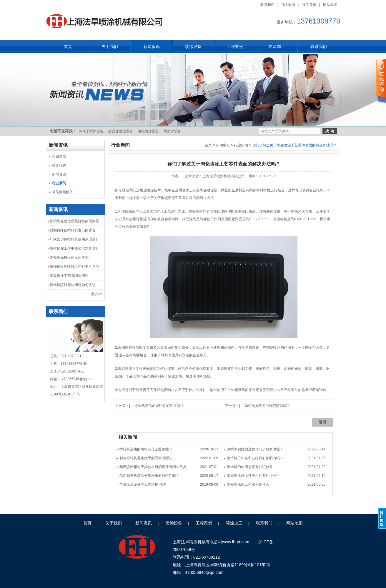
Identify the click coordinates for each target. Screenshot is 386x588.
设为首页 (309, 5)
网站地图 (330, 5)
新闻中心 (223, 145)
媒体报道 (59, 166)
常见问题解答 (63, 192)
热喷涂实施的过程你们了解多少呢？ (255, 449)
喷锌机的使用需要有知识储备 (250, 467)
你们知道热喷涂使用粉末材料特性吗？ (149, 476)
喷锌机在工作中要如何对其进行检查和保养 (74, 250)
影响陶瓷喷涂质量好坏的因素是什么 (74, 222)
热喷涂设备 (172, 131)
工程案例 (235, 46)
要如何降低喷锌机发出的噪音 (73, 230)
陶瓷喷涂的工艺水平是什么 (248, 485)
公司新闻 (59, 157)
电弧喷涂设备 (148, 131)
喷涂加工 (277, 46)
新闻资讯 (152, 46)
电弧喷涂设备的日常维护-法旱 (143, 485)
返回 (322, 422)
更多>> (96, 294)
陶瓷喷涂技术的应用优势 (69, 258)
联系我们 (267, 5)
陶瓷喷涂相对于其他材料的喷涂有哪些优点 (153, 467)
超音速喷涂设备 (121, 131)
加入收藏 (288, 5)
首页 (68, 46)
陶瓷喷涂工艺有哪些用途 (69, 276)
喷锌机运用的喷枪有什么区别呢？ (146, 449)
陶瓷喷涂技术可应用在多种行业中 (253, 476)
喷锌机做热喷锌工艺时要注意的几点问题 (74, 268)
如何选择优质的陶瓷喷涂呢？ (267, 406)
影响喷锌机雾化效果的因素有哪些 (146, 458)
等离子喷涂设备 (91, 131)
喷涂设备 (193, 46)
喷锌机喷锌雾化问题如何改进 (73, 285)
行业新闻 (59, 183)
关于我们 (110, 46)
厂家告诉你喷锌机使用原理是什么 (74, 240)
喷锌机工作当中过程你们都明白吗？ (255, 458)
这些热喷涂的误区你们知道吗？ (159, 406)
